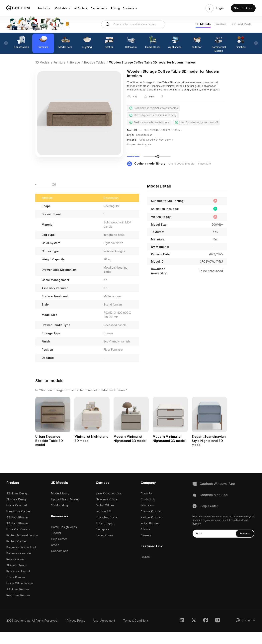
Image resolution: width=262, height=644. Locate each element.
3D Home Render (18, 601)
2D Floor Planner (17, 529)
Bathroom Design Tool (21, 559)
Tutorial (56, 545)
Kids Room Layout (18, 583)
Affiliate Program (151, 523)
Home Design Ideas (64, 539)
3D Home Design (17, 506)
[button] (44, 8)
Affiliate (145, 541)
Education (147, 517)
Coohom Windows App (217, 496)
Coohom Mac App (214, 507)
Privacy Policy (76, 633)
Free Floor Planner (19, 523)
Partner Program (151, 529)
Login (220, 8)
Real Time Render (18, 607)
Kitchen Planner (17, 553)
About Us (147, 506)
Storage (75, 62)
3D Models (203, 24)
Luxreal (145, 569)
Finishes (221, 24)
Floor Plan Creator (18, 541)
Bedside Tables (95, 62)
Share (213, 161)
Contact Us (148, 512)
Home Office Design (20, 595)
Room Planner (16, 571)
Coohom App (60, 563)
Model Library (60, 506)
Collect (161, 161)
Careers (146, 547)
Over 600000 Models (181, 173)
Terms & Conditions (136, 633)
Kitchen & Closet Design (22, 547)
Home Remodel (17, 517)
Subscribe (245, 546)
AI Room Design (17, 577)
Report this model (175, 97)
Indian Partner (150, 535)
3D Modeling (59, 517)
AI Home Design (17, 512)
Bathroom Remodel (19, 565)
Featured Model (241, 24)
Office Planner (16, 589)
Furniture (59, 62)
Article (55, 557)
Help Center (59, 551)
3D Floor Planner (17, 535)
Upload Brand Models (65, 512)
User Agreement (104, 633)
